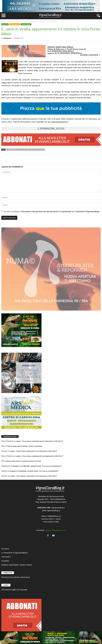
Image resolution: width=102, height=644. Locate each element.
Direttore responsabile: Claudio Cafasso (17, 565)
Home (3, 22)
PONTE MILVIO (15, 24)
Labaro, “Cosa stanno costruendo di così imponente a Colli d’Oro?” (39, 441)
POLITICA (5, 24)
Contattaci (5, 561)
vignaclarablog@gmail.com (55, 530)
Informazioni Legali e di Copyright (14, 590)
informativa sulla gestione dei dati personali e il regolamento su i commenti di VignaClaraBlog (60, 212)
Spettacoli (29, 150)
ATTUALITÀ (11, 22)
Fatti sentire (6, 557)
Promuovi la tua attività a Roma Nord (16, 577)
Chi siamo (5, 549)
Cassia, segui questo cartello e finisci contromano (25, 446)
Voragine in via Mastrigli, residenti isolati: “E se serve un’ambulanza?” (37, 466)
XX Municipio (39, 150)
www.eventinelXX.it (60, 122)
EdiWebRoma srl (54, 516)
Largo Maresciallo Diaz (15, 150)
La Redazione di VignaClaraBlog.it (15, 553)
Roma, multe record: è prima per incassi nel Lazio (24, 461)
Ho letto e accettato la (51, 211)
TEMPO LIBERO (26, 24)
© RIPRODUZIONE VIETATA (51, 129)
